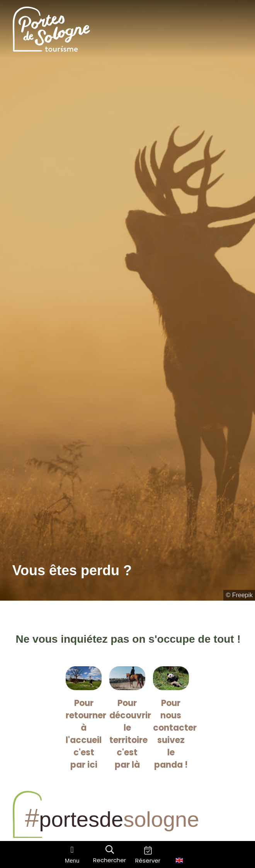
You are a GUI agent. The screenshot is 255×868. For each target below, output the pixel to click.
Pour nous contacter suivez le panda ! (175, 734)
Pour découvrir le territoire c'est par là (130, 734)
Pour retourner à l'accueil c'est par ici (86, 734)
